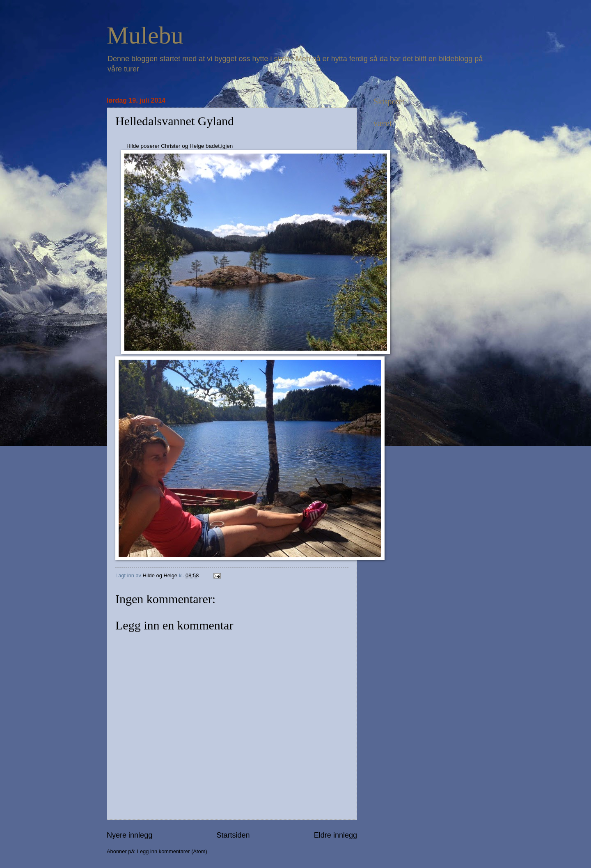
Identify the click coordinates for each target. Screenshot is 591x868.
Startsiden (233, 835)
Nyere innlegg (129, 835)
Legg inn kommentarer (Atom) (172, 851)
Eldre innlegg (336, 835)
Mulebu (145, 35)
